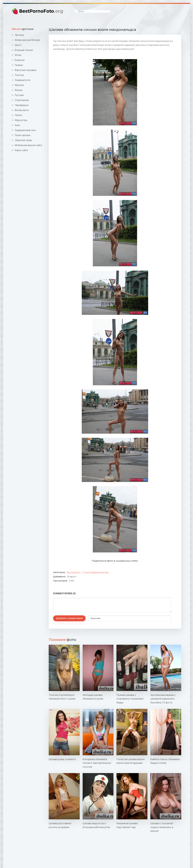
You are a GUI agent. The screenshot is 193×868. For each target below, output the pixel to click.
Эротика (19, 35)
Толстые (19, 75)
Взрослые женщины (26, 70)
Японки (19, 90)
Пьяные (19, 65)
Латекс (19, 115)
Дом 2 (18, 45)
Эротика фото (74, 572)
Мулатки (19, 85)
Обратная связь (23, 140)
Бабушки (20, 60)
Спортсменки (22, 100)
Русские (19, 95)
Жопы (18, 55)
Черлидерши (22, 105)
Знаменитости (22, 80)
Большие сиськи (24, 50)
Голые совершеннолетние (96, 572)
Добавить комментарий (69, 618)
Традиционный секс (25, 130)
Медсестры (21, 120)
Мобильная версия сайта (28, 145)
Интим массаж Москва (27, 40)
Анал (17, 125)
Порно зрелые (23, 135)
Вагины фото (22, 110)
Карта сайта (21, 150)
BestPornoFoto (41, 11)
